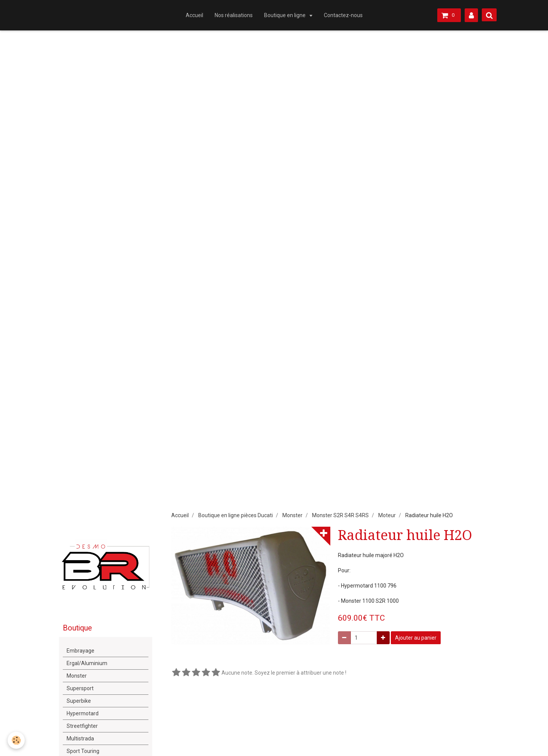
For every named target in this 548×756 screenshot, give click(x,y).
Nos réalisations (234, 15)
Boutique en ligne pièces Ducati (236, 515)
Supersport (80, 688)
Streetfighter (82, 726)
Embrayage (80, 651)
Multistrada (80, 739)
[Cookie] (16, 740)
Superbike (79, 701)
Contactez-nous (343, 15)
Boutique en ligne (285, 15)
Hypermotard (83, 713)
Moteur (387, 515)
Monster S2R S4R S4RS (340, 515)
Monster (292, 515)
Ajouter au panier (416, 638)
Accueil (194, 15)
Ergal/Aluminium (87, 663)
